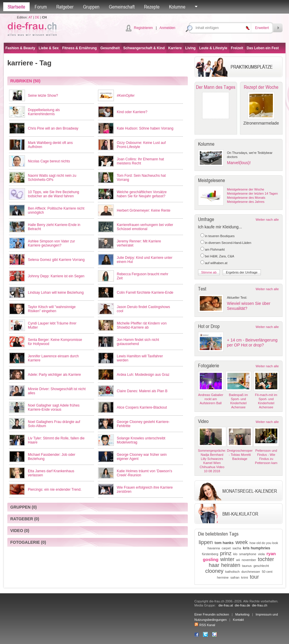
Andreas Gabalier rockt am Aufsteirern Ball (211, 399)
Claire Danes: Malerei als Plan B (142, 391)
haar (214, 565)
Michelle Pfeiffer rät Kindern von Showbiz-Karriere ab (142, 325)
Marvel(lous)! (239, 163)
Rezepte (152, 7)
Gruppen (91, 7)
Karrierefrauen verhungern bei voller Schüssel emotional (145, 227)
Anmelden (167, 28)
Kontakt (238, 620)
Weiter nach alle (267, 220)
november (249, 560)
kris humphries (257, 548)
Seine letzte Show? (43, 96)
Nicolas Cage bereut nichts (49, 161)
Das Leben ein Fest (263, 48)
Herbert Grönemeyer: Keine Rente (144, 210)
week (241, 542)
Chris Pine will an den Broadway (53, 128)
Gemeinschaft (122, 7)
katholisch (233, 572)
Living (190, 48)
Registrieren (143, 28)
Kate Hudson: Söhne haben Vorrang (145, 128)
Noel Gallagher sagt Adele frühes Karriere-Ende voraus (54, 407)
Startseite (16, 7)
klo (235, 554)
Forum (41, 7)
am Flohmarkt (215, 249)
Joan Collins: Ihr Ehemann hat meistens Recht (140, 161)
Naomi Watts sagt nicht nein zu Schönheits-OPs (52, 178)
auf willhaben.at (216, 263)
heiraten (231, 565)
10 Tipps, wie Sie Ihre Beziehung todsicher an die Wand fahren (54, 194)
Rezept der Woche (261, 87)
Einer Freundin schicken (212, 614)
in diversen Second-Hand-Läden (228, 243)
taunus (247, 566)
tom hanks (224, 543)
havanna (214, 548)
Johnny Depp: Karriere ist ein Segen (56, 276)
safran (235, 577)
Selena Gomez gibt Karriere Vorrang (56, 260)
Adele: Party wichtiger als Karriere (54, 375)
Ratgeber (65, 7)
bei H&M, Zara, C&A (220, 256)
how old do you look (264, 543)
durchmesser (251, 572)
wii (238, 560)
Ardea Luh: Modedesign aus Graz (143, 375)
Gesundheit (110, 48)
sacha (237, 548)
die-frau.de (242, 605)
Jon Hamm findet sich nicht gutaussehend (138, 342)
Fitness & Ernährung (80, 48)
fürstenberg (210, 554)
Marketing (242, 614)
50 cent (267, 572)
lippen (206, 542)
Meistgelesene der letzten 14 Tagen (252, 193)
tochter (266, 559)
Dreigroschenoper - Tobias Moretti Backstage (240, 455)
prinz (226, 553)
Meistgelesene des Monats (246, 198)
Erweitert (262, 28)
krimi (245, 577)
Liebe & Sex (49, 48)
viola (261, 554)
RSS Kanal (205, 625)
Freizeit (237, 48)
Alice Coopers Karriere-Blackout (142, 407)
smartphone (248, 554)
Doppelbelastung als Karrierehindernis (44, 112)
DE (37, 17)
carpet (226, 548)
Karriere (175, 48)
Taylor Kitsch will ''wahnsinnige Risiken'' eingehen (52, 309)
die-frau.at (226, 605)
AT (30, 17)
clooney (214, 571)
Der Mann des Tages (216, 87)
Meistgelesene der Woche (246, 189)
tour (254, 577)
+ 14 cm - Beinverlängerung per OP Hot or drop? (252, 343)
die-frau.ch (260, 605)
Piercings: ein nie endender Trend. (55, 490)
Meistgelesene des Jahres (246, 202)
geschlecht (261, 566)
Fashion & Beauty (20, 48)
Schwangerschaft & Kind (144, 48)
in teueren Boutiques (220, 236)
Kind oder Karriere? (132, 112)
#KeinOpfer (126, 96)
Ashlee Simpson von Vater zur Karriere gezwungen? (51, 243)
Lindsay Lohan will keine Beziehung (56, 293)
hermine (223, 577)
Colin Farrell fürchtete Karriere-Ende (145, 293)
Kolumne (177, 7)
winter (227, 559)
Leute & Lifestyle (213, 48)
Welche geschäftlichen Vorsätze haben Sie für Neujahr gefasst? (142, 194)
